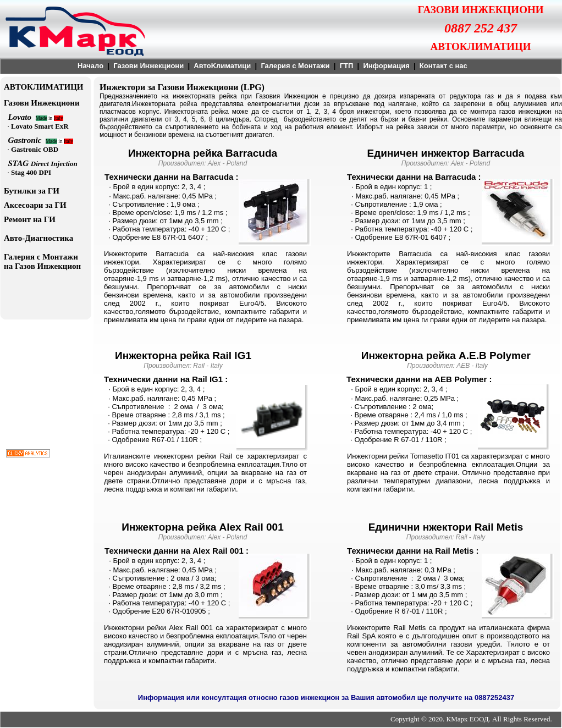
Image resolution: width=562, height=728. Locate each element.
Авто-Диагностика (38, 238)
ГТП (347, 66)
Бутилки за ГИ (32, 191)
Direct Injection (54, 164)
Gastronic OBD (35, 149)
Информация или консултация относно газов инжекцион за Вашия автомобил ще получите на (306, 697)
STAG (20, 163)
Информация (386, 66)
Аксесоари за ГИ (35, 205)
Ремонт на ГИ (30, 219)
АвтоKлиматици (222, 66)
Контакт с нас (443, 66)
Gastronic (27, 140)
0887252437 (494, 697)
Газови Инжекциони (148, 66)
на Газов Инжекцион (42, 266)
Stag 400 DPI (31, 172)
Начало (90, 66)
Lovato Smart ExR (40, 126)
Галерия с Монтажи (295, 66)
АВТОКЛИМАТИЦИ (44, 87)
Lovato (22, 117)
